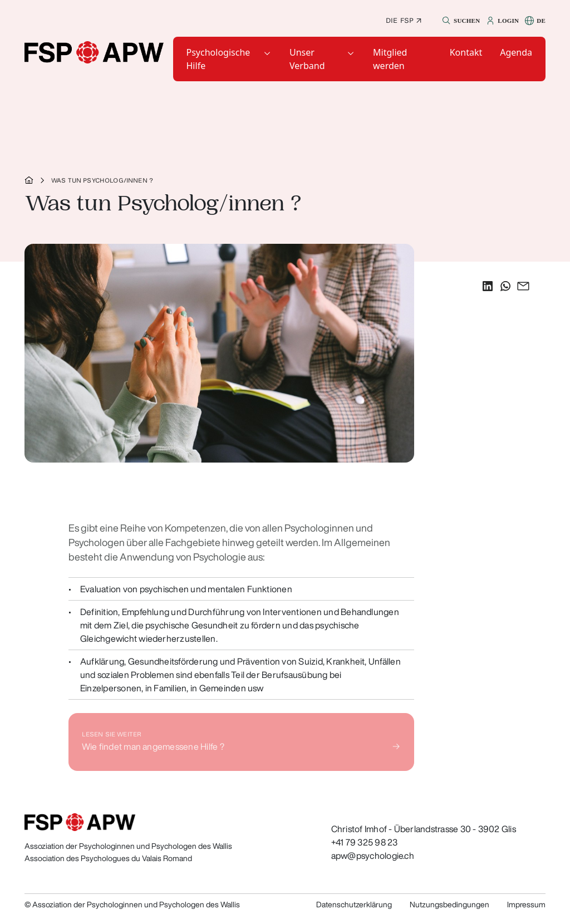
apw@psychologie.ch (373, 856)
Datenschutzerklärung (354, 905)
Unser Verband (307, 59)
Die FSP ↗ (404, 20)
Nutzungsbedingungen (449, 905)
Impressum (526, 905)
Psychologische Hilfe (218, 59)
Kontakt (466, 52)
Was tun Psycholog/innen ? (102, 180)
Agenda (516, 52)
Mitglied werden (390, 59)
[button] (460, 21)
